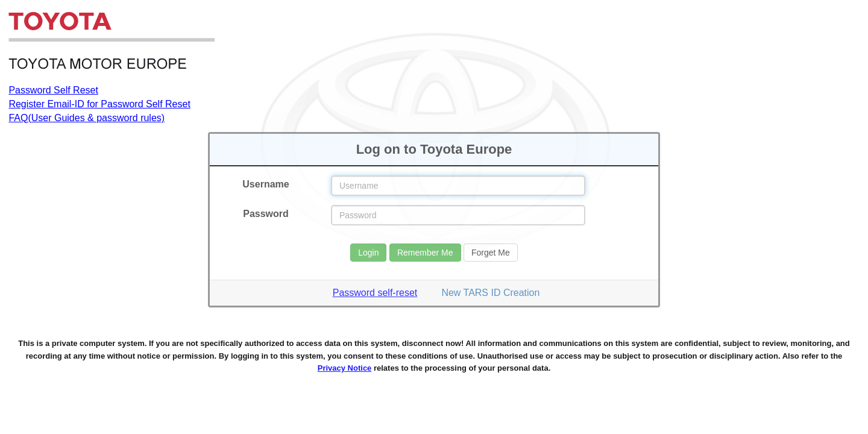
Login (368, 253)
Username (266, 184)
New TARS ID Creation (490, 293)
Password (266, 214)
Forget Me (491, 253)
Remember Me (425, 253)
